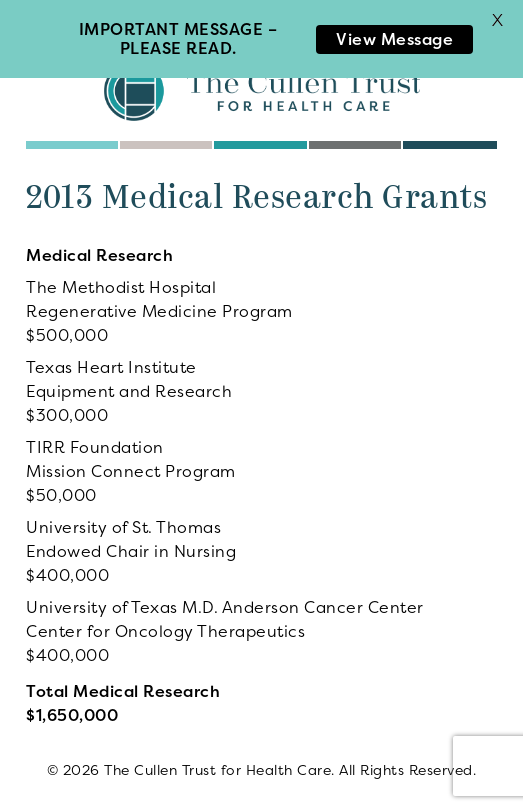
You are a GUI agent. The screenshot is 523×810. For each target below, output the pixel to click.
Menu (52, 20)
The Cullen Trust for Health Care (262, 90)
